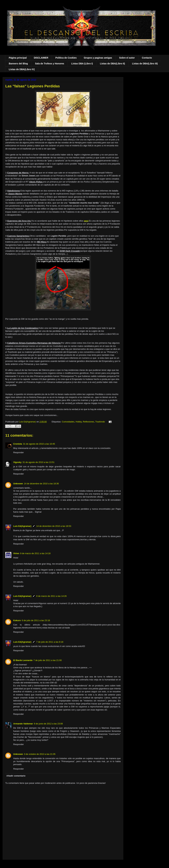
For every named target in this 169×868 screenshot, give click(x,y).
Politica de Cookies (66, 58)
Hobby (79, 422)
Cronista (18, 444)
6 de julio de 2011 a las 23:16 (36, 620)
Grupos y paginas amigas (98, 58)
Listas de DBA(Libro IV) (22, 69)
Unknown (18, 484)
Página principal (18, 58)
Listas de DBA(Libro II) (112, 64)
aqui (86, 221)
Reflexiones (88, 422)
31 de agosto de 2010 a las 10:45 (39, 444)
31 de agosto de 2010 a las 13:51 (39, 462)
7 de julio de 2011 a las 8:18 (50, 642)
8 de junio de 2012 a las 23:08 (48, 724)
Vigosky (17, 462)
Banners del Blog (18, 64)
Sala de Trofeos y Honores (50, 64)
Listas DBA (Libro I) (82, 64)
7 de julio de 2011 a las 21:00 (48, 660)
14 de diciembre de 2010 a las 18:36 (41, 484)
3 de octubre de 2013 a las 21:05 (40, 754)
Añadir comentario (16, 776)
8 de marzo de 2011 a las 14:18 (35, 553)
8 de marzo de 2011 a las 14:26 (51, 596)
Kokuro (17, 620)
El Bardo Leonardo (23, 660)
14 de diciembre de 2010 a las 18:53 (54, 526)
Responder (19, 452)
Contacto (147, 58)
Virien (16, 553)
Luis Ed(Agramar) (22, 526)
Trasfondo (100, 422)
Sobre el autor (127, 58)
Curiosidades (68, 422)
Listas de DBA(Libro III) (145, 64)
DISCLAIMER (41, 58)
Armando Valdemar (23, 724)
